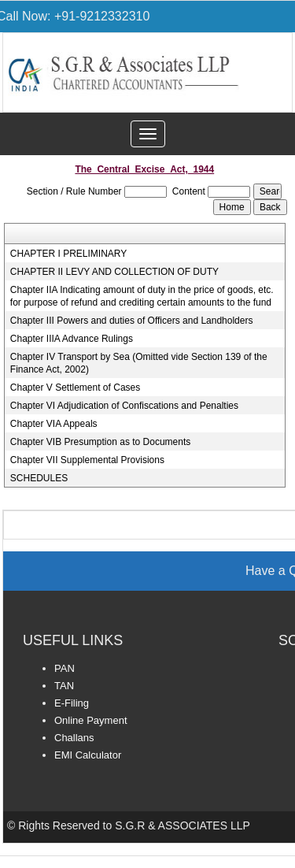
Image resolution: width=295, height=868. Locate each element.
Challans (74, 738)
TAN (64, 686)
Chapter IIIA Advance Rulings (72, 339)
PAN (65, 668)
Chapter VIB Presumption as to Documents (100, 442)
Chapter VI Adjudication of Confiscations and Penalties (124, 406)
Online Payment (91, 720)
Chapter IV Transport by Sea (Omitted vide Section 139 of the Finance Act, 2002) (139, 363)
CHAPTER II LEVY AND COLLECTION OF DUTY (114, 272)
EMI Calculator (88, 755)
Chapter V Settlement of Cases (75, 388)
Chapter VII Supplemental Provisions (87, 460)
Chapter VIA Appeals (54, 424)
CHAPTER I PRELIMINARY (68, 254)
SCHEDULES (39, 478)
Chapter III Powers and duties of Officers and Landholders (132, 321)
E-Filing (72, 703)
